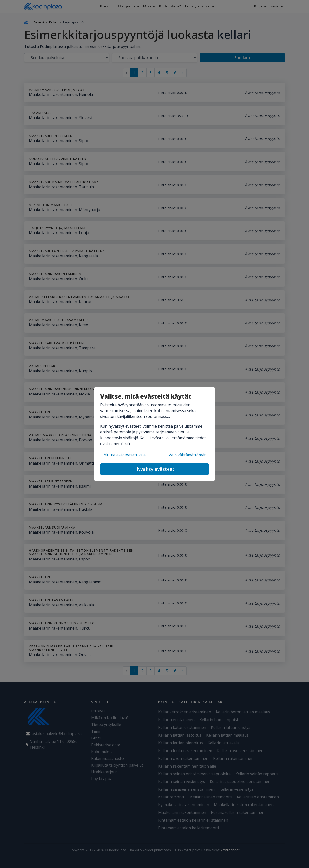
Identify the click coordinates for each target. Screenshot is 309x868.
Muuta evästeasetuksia (124, 455)
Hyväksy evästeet (154, 469)
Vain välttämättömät (187, 455)
